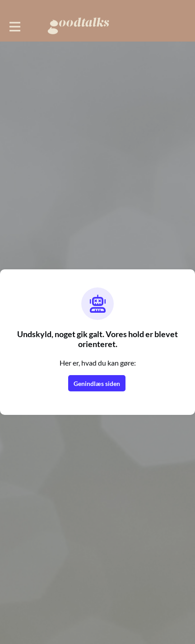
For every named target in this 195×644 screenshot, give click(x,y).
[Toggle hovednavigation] (14, 26)
